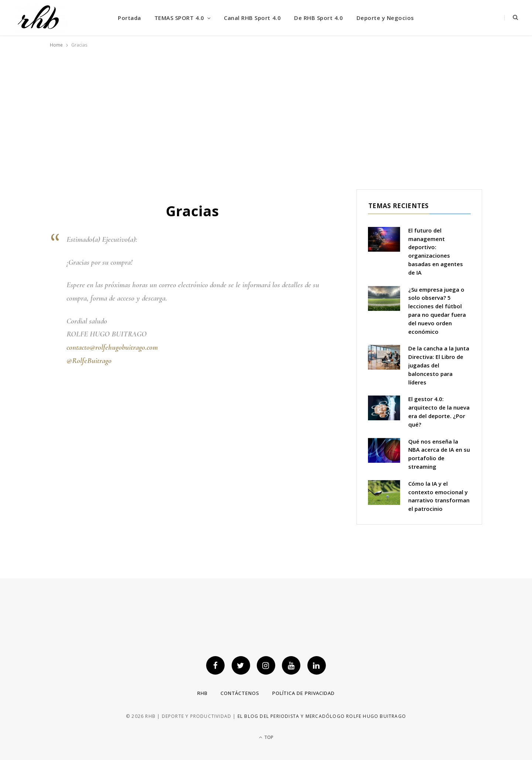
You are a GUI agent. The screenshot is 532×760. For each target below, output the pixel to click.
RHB (202, 693)
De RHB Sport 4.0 (318, 18)
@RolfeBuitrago (89, 361)
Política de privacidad (303, 693)
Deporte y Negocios (385, 18)
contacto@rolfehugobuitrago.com (112, 347)
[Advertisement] (266, 113)
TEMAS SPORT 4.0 (179, 18)
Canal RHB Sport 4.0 (252, 18)
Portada (129, 18)
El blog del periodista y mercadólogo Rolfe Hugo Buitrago (322, 716)
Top (266, 737)
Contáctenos (240, 693)
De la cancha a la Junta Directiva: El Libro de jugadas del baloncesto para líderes (439, 365)
